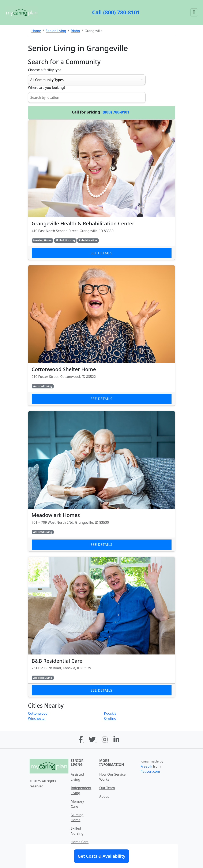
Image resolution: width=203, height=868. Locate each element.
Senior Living (56, 31)
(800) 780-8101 (116, 112)
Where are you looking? (47, 88)
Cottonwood (38, 713)
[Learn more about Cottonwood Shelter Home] (102, 335)
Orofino (110, 718)
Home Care (80, 842)
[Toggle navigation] (194, 12)
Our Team (107, 788)
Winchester (37, 718)
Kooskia (110, 713)
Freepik (146, 766)
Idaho (75, 31)
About (104, 796)
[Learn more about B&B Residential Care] (102, 627)
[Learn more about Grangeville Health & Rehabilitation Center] (102, 190)
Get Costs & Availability (101, 856)
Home (36, 31)
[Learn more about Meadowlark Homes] (102, 481)
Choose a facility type (45, 70)
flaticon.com (150, 771)
